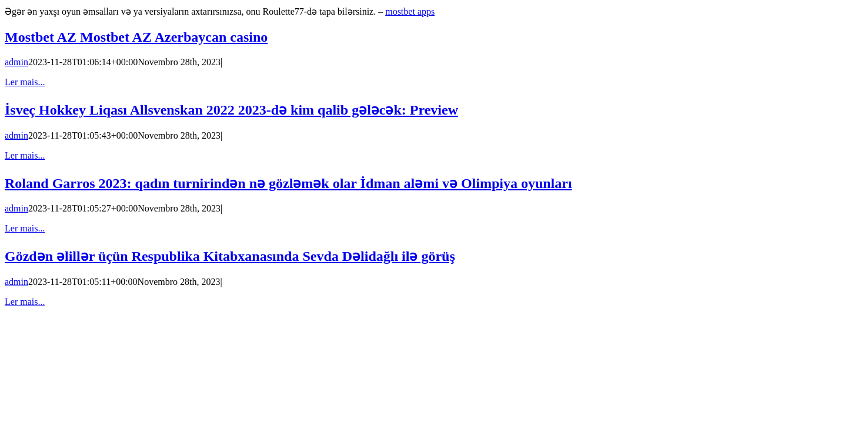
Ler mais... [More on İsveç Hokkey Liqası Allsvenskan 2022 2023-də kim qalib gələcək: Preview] (25, 155)
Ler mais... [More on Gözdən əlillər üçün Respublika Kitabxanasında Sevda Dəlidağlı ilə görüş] (25, 302)
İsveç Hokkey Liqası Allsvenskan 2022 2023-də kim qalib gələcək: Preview (231, 110)
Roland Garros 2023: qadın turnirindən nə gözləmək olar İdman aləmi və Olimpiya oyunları (288, 183)
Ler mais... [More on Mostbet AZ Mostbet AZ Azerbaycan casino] (25, 82)
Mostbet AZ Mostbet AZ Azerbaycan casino (136, 37)
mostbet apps (410, 11)
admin (16, 62)
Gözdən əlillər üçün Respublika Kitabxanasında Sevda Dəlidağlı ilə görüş (230, 256)
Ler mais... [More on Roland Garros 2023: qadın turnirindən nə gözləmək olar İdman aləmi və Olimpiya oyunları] (25, 228)
